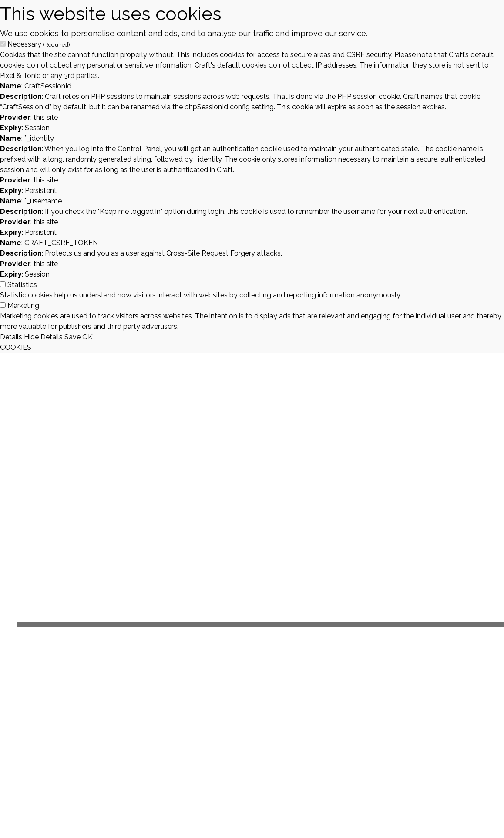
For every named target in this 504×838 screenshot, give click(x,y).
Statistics (22, 285)
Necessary (39, 44)
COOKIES (16, 347)
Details (11, 337)
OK (87, 337)
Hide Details (43, 337)
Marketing (23, 306)
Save (72, 337)
